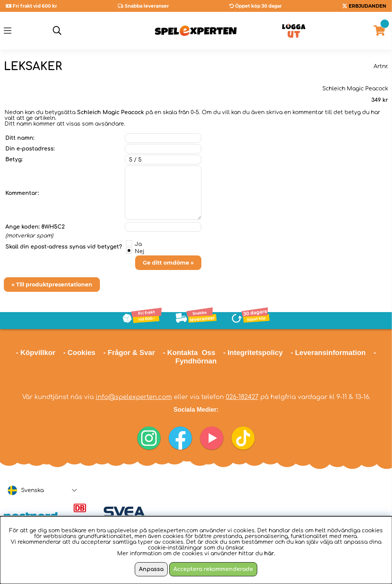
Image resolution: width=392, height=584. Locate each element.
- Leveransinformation (328, 353)
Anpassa (151, 569)
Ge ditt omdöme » (168, 263)
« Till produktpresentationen (52, 285)
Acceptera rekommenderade (213, 569)
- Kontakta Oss (189, 353)
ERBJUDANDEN (367, 6)
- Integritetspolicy (253, 353)
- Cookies (79, 353)
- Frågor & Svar (129, 353)
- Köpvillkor (36, 353)
